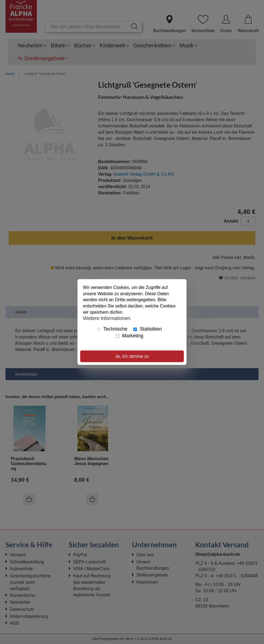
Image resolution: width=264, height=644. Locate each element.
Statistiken (148, 329)
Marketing (130, 336)
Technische (112, 329)
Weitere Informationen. (107, 318)
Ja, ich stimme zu (132, 356)
